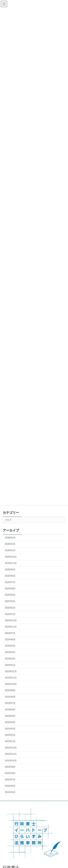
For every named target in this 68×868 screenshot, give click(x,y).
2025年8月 (10, 576)
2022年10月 (11, 761)
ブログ (8, 520)
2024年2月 (10, 659)
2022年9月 (10, 767)
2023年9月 (10, 690)
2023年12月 (11, 671)
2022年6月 (10, 786)
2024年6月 (10, 639)
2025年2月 (10, 608)
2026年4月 (10, 538)
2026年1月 (10, 551)
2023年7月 (10, 703)
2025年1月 (10, 614)
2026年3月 (10, 544)
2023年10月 (11, 684)
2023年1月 (10, 741)
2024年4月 (10, 652)
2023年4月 (10, 722)
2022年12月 (11, 748)
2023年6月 (10, 710)
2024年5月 (10, 646)
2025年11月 (11, 563)
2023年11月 (11, 678)
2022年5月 (10, 792)
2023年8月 (10, 697)
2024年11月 (11, 627)
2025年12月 (11, 557)
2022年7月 (10, 780)
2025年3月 (10, 601)
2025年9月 (10, 570)
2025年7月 (10, 582)
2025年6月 (10, 589)
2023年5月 (10, 716)
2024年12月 (11, 620)
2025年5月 (10, 595)
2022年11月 (11, 754)
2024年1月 (10, 665)
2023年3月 (10, 729)
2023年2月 (10, 735)
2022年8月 (10, 773)
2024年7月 (10, 633)
